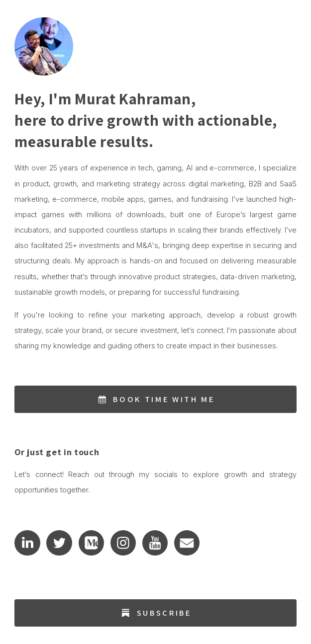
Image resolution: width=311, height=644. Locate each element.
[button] (155, 399)
